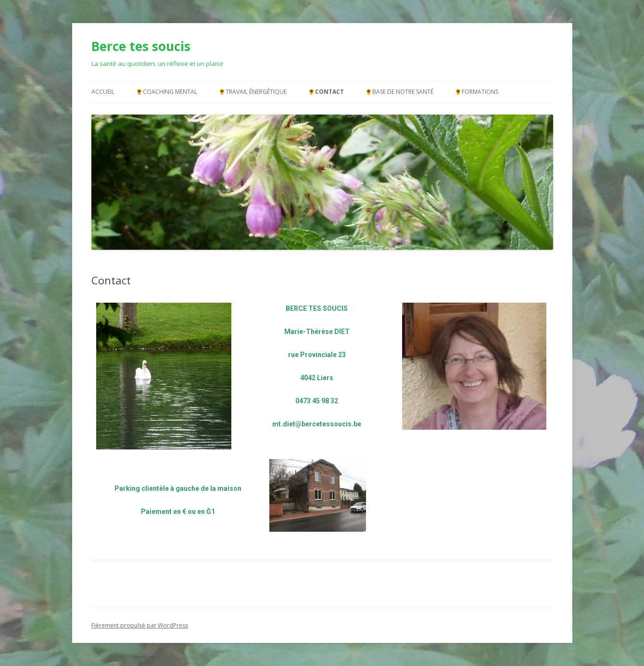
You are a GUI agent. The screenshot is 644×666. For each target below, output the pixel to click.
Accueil (103, 92)
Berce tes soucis (141, 46)
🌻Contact (326, 92)
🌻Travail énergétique (253, 92)
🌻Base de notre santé (399, 92)
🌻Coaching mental (166, 92)
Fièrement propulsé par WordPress (140, 625)
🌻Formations (476, 92)
